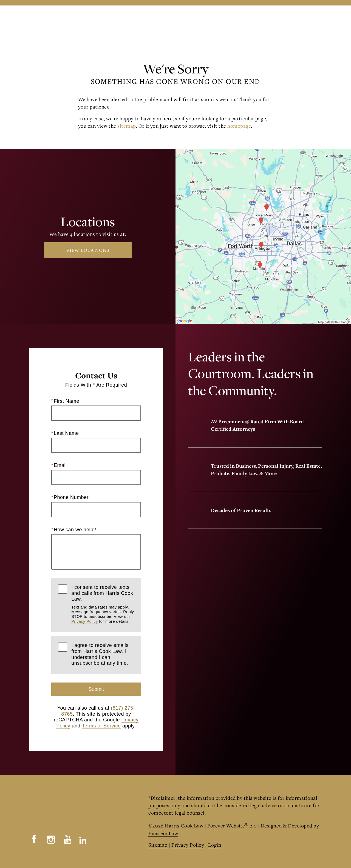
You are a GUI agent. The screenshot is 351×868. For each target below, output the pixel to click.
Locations (244, 23)
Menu (309, 23)
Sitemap (158, 845)
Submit (96, 689)
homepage (239, 126)
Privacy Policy (85, 621)
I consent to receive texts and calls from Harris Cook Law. (103, 604)
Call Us (213, 23)
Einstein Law (163, 833)
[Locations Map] (263, 236)
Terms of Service (101, 726)
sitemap (127, 126)
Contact (277, 23)
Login (215, 845)
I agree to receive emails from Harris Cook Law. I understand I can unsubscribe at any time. (100, 654)
